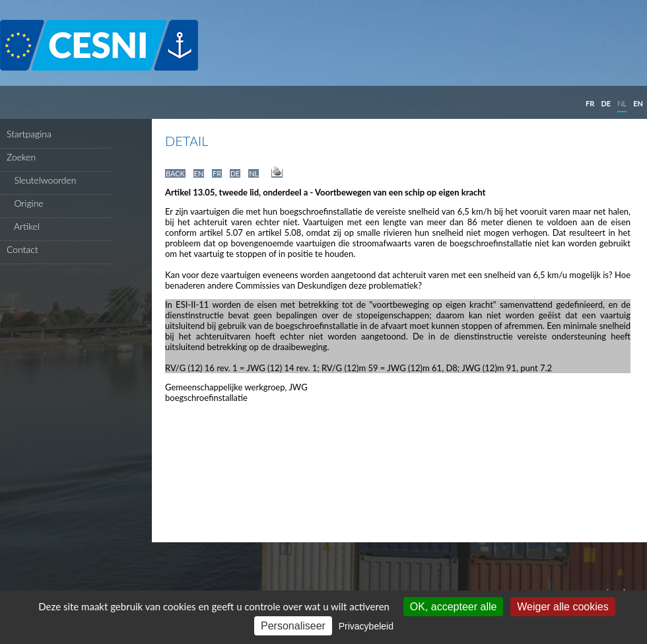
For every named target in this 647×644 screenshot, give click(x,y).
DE (606, 103)
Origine (25, 203)
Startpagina (29, 134)
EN (638, 103)
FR (590, 103)
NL (622, 103)
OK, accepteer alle (454, 607)
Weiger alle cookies (562, 607)
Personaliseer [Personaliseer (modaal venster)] (293, 626)
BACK (175, 173)
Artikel (23, 226)
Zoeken (21, 157)
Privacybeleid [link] (366, 626)
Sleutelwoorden (42, 180)
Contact (22, 249)
